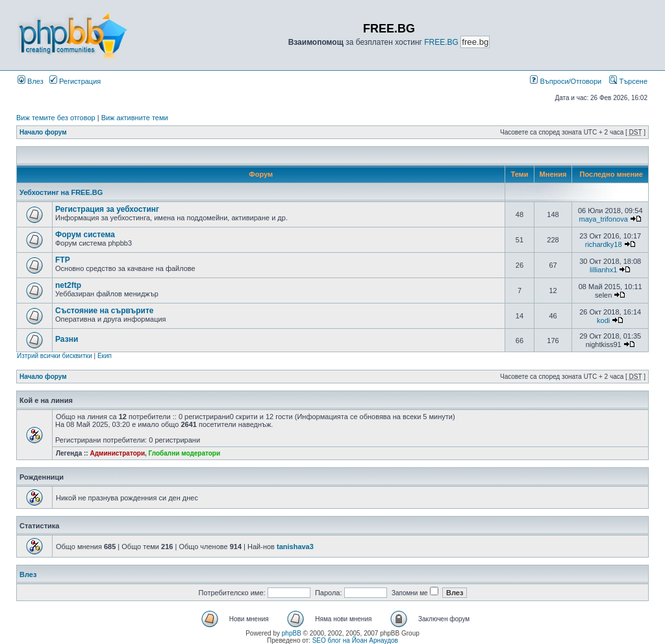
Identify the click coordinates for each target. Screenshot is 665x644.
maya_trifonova (604, 219)
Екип (105, 356)
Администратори (117, 453)
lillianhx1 (603, 270)
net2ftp (68, 285)
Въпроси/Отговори (566, 81)
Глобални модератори (185, 453)
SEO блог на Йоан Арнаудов (355, 640)
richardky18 (604, 244)
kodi (603, 320)
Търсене (628, 81)
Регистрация (75, 81)
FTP (63, 260)
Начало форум (43, 132)
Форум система (85, 235)
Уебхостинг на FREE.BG (61, 192)
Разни (67, 339)
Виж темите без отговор (56, 118)
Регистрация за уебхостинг (107, 209)
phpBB (292, 633)
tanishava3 (295, 547)
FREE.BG (441, 42)
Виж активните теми (135, 118)
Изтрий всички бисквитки (55, 356)
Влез (31, 81)
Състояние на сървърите (105, 311)
